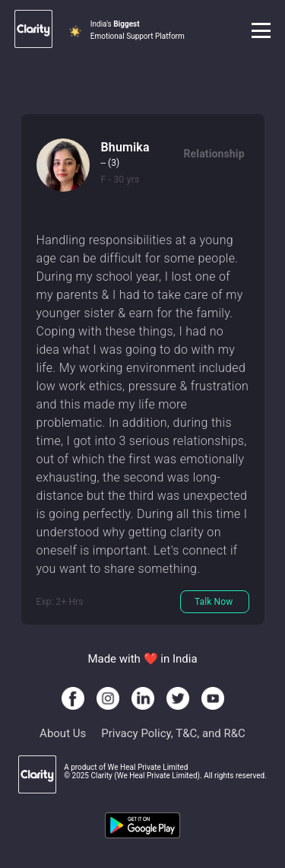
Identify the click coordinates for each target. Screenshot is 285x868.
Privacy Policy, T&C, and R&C (173, 733)
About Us (63, 733)
